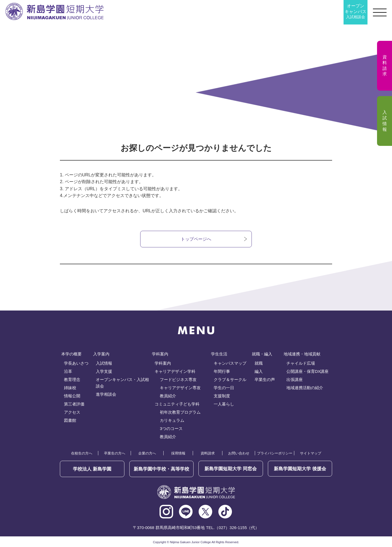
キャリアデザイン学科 (175, 372)
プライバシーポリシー (275, 454)
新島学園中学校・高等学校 (161, 469)
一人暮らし (224, 404)
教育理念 (72, 380)
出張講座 (295, 380)
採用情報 (178, 454)
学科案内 (163, 363)
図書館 (70, 421)
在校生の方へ (82, 454)
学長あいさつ (76, 363)
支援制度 (222, 396)
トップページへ (196, 239)
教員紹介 (168, 396)
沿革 (68, 372)
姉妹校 (70, 388)
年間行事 (222, 372)
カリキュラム (172, 421)
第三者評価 (74, 404)
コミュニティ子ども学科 (177, 404)
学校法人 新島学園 (92, 469)
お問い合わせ (239, 454)
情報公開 (72, 396)
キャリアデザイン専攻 (180, 388)
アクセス (72, 412)
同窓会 (231, 469)
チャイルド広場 (301, 363)
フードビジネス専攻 (178, 380)
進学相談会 (106, 394)
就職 (259, 363)
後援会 (300, 469)
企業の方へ (147, 454)
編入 (259, 372)
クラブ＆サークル (230, 380)
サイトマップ (311, 454)
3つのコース (171, 429)
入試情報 (104, 363)
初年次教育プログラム (180, 412)
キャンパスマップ (230, 363)
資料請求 (208, 454)
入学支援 (104, 372)
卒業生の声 (265, 380)
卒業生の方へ (115, 454)
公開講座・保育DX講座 (308, 372)
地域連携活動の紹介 (305, 388)
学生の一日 (224, 388)
